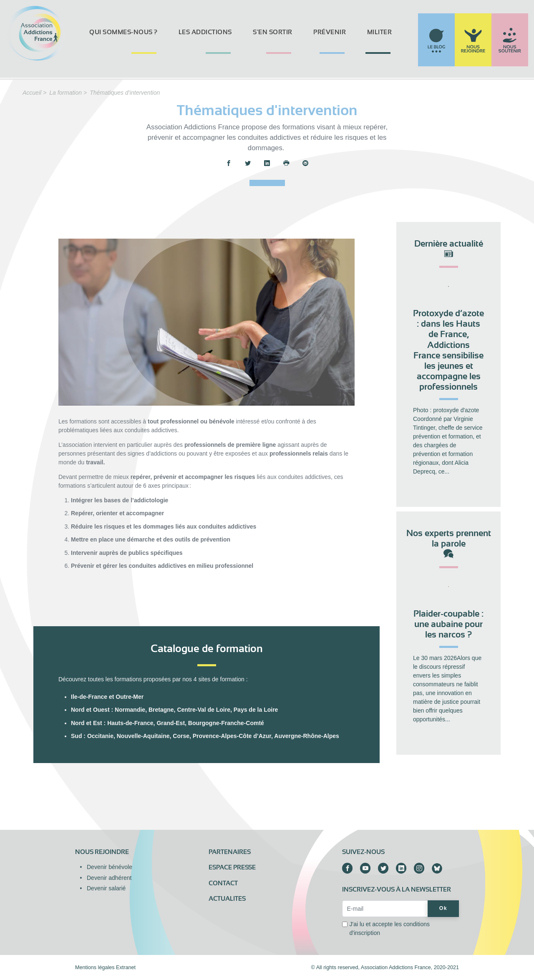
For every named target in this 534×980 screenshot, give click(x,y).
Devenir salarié (106, 888)
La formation (65, 93)
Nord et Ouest (91, 710)
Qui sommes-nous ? (123, 32)
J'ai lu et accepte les (389, 928)
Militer (380, 32)
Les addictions (205, 32)
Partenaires (230, 852)
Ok (443, 908)
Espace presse (232, 867)
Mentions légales (95, 967)
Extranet (126, 967)
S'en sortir (273, 32)
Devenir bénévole (110, 867)
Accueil (32, 93)
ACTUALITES (227, 899)
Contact (223, 883)
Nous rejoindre (102, 852)
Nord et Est (87, 723)
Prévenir (330, 32)
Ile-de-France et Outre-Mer (107, 697)
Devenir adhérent (109, 878)
